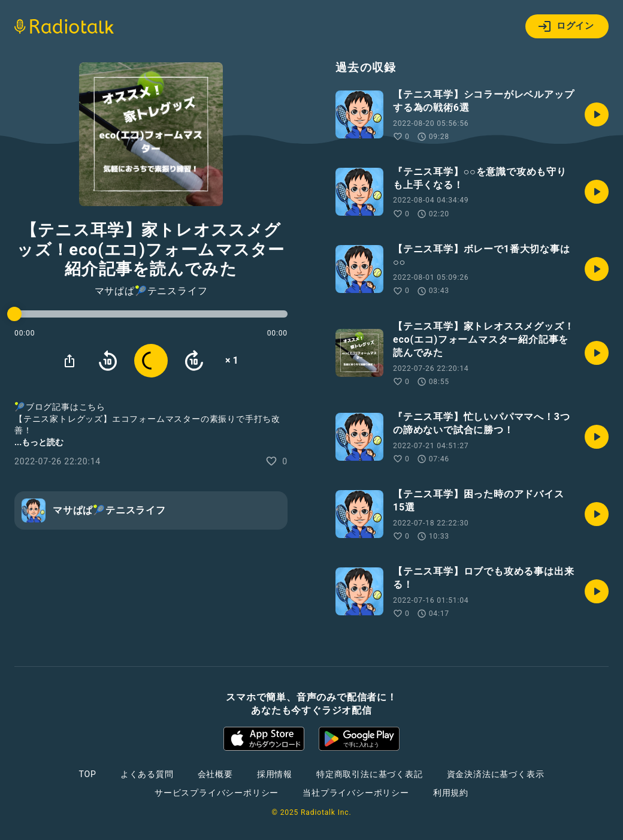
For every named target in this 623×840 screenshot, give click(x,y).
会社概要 (215, 774)
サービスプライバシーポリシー (217, 793)
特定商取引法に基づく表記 (370, 774)
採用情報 (275, 774)
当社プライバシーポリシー (356, 793)
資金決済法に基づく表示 (496, 774)
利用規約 (451, 793)
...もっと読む (39, 442)
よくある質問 (147, 774)
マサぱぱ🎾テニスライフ (151, 291)
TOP (88, 774)
